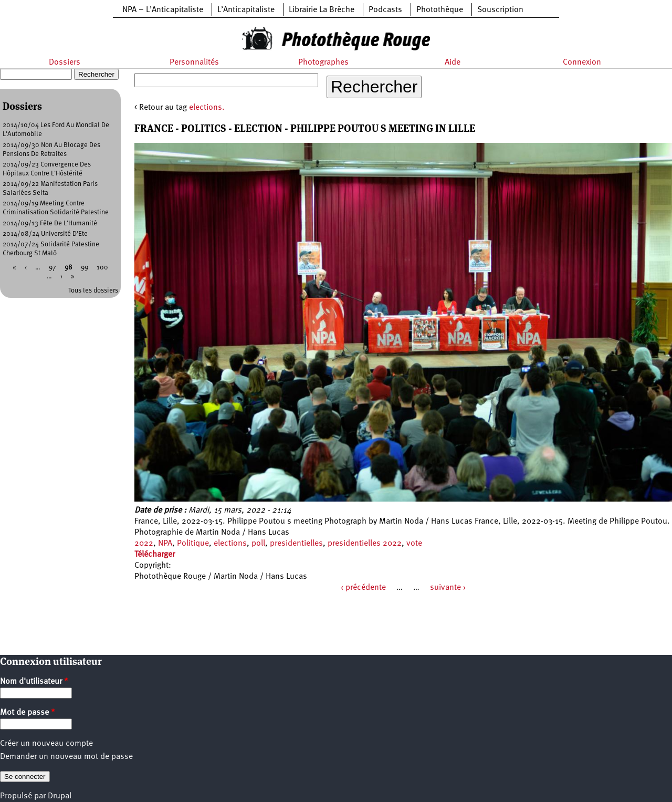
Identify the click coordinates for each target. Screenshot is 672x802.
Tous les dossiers (93, 291)
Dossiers (65, 63)
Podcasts (385, 10)
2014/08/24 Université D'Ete (45, 234)
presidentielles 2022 (365, 544)
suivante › (448, 588)
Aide (453, 63)
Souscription (500, 10)
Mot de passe (28, 713)
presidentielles (296, 544)
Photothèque (440, 10)
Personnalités (194, 63)
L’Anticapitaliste (246, 10)
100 (102, 268)
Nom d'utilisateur (34, 682)
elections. (207, 108)
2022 (144, 544)
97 (52, 268)
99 (85, 268)
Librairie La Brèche (322, 10)
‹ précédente (363, 588)
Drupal (60, 796)
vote (414, 544)
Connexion (582, 63)
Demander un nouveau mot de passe (66, 757)
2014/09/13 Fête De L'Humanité (50, 223)
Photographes (323, 63)
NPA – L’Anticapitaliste (163, 10)
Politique (193, 544)
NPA (165, 544)
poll (258, 544)
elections (230, 544)
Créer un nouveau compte (46, 744)
